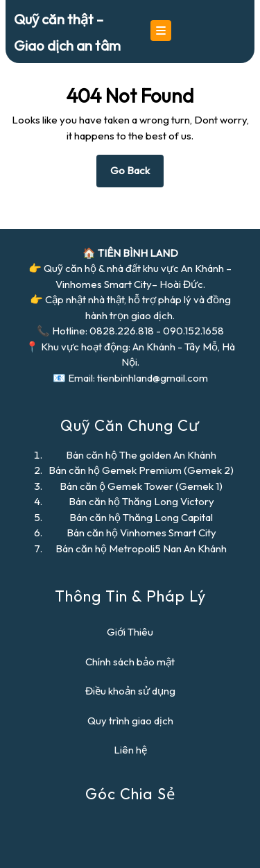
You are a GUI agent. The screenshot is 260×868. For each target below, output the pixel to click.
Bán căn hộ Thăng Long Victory (141, 501)
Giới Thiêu (130, 632)
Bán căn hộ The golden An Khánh (141, 455)
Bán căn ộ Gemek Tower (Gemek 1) (141, 486)
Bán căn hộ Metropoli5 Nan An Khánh (141, 548)
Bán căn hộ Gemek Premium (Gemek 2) (141, 470)
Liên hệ (130, 750)
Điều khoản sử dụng (130, 691)
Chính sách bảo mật (130, 662)
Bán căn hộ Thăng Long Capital (141, 517)
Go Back (137, 175)
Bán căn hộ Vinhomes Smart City (141, 533)
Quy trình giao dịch (130, 721)
